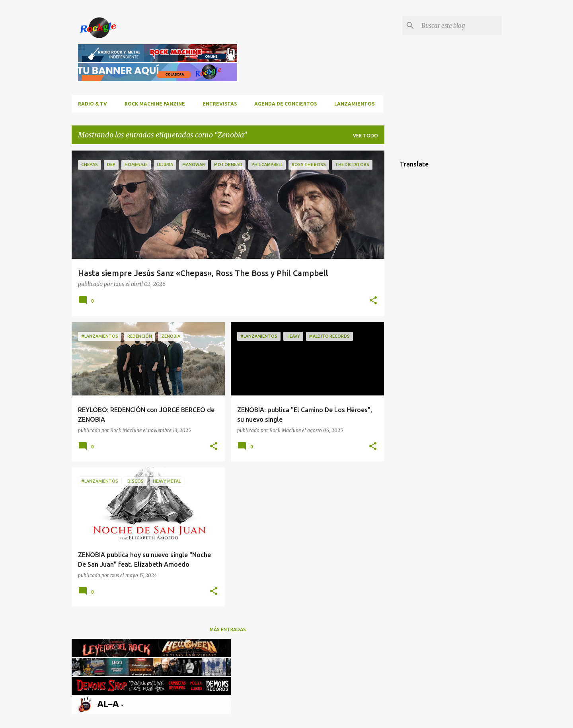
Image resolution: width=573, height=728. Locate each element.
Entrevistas (220, 104)
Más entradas (228, 629)
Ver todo (365, 136)
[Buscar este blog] (460, 25)
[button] (373, 301)
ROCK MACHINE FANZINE (155, 104)
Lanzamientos (354, 104)
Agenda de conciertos (286, 104)
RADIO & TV (93, 104)
